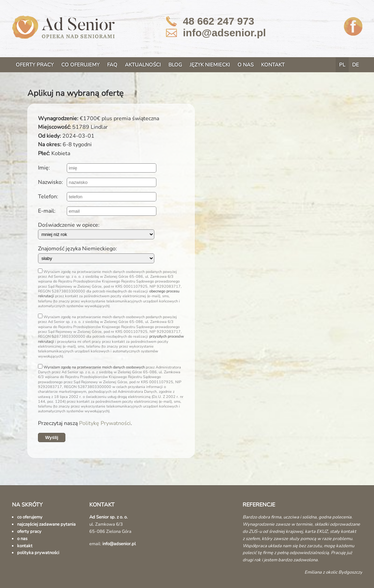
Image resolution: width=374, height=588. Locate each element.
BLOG (175, 65)
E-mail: (47, 211)
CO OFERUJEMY (80, 65)
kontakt (25, 546)
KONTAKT (273, 65)
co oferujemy (30, 517)
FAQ (112, 65)
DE (356, 65)
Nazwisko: (50, 182)
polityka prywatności (38, 553)
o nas (22, 539)
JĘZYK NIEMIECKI (210, 65)
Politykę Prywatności (105, 423)
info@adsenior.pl (225, 33)
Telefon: (48, 197)
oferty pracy (29, 531)
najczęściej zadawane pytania (46, 524)
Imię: (44, 168)
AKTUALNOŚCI (143, 65)
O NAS (246, 65)
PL (342, 65)
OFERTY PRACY (35, 65)
